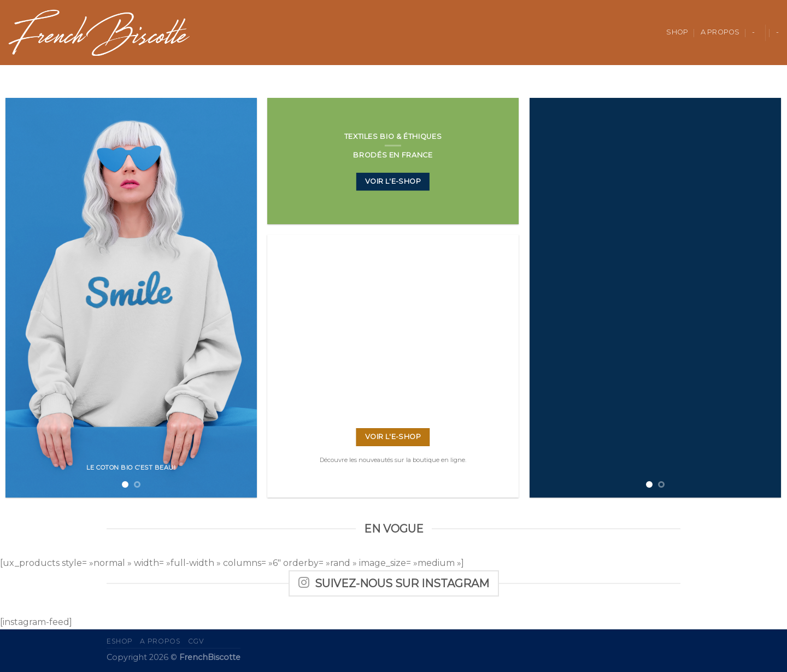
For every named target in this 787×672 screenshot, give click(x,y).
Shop (677, 32)
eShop (120, 641)
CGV (196, 641)
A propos (720, 32)
